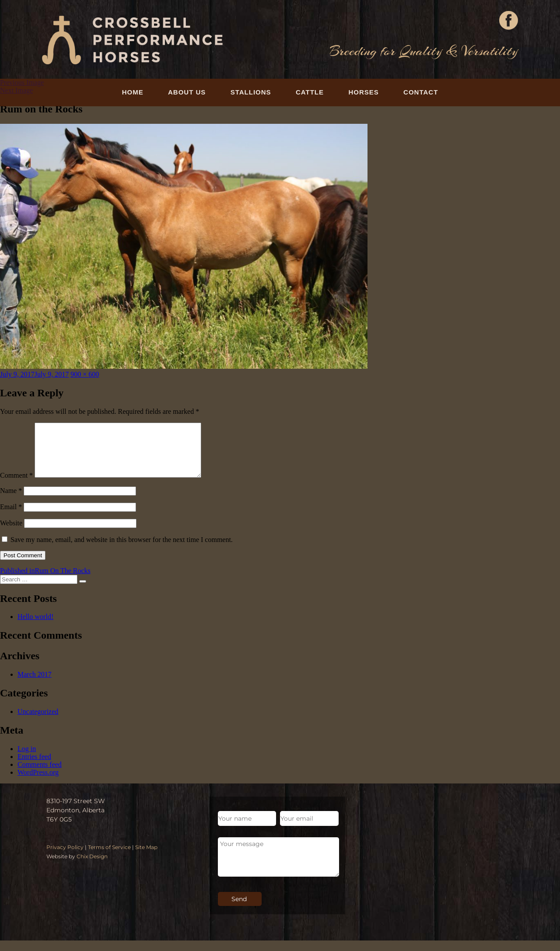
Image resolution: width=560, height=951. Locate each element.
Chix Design (92, 867)
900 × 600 (85, 374)
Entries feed (34, 767)
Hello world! (35, 627)
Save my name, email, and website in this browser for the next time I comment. (122, 550)
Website (11, 533)
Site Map (146, 858)
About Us (187, 92)
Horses (363, 92)
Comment (16, 486)
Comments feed (40, 775)
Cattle (310, 92)
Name (11, 501)
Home (133, 92)
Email (11, 517)
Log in (27, 759)
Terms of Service (109, 858)
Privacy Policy (65, 858)
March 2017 (35, 685)
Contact (421, 92)
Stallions (251, 92)
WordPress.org (38, 783)
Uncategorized (38, 722)
